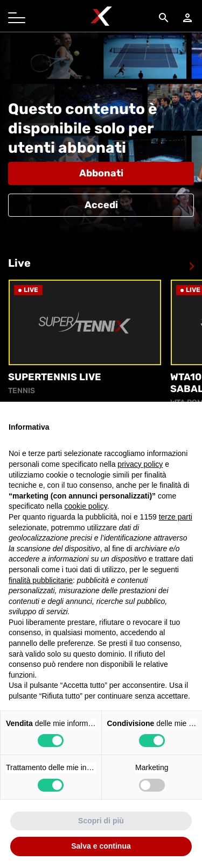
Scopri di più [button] (101, 821)
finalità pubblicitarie (41, 580)
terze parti (176, 517)
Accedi (101, 205)
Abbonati (101, 173)
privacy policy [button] (140, 464)
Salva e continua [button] (101, 846)
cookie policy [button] (86, 506)
